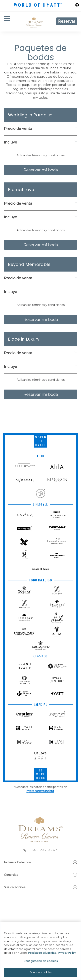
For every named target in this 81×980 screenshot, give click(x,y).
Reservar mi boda (41, 170)
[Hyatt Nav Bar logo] (38, 6)
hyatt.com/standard (40, 791)
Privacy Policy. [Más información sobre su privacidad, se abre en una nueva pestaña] (67, 953)
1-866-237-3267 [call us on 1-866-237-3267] (43, 850)
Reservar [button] (67, 21)
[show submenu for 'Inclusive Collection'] (75, 862)
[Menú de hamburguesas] (7, 21)
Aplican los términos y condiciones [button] (41, 155)
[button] (40, 155)
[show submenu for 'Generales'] (75, 875)
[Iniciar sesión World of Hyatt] (77, 6)
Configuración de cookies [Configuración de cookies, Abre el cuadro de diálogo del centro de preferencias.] (40, 961)
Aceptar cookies (40, 972)
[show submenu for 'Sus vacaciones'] (75, 887)
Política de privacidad (42, 953)
